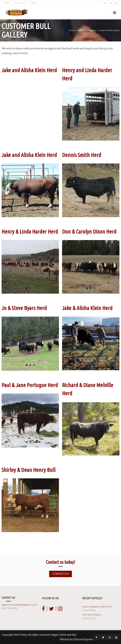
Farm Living (19, 3)
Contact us (60, 574)
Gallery (33, 3)
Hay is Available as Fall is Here (97, 607)
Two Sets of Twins (91, 615)
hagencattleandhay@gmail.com (19, 605)
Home (7, 3)
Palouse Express (83, 639)
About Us (82, 30)
